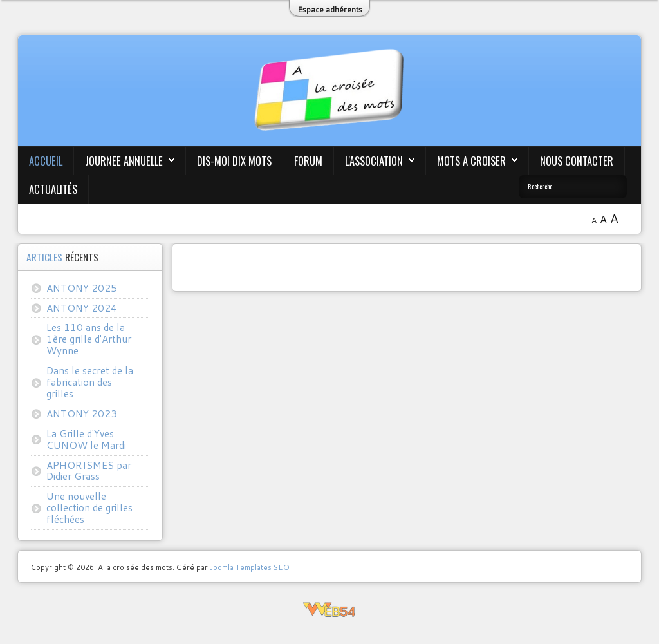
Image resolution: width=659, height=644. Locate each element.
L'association (374, 161)
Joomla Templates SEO (250, 567)
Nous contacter (577, 161)
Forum (308, 161)
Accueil (46, 161)
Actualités (53, 189)
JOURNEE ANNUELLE (124, 161)
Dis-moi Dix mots (234, 161)
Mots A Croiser (471, 161)
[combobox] (573, 187)
